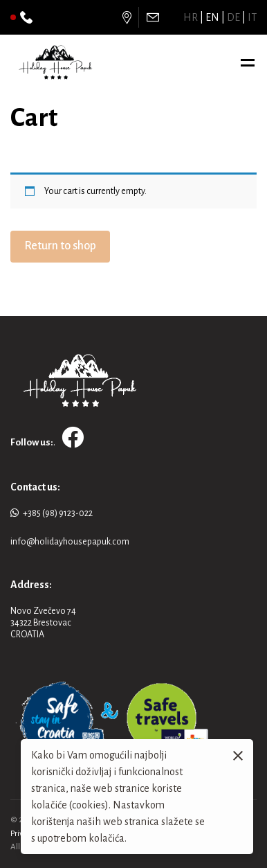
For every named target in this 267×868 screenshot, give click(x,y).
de (233, 17)
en (212, 17)
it (252, 17)
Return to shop (60, 246)
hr (191, 17)
